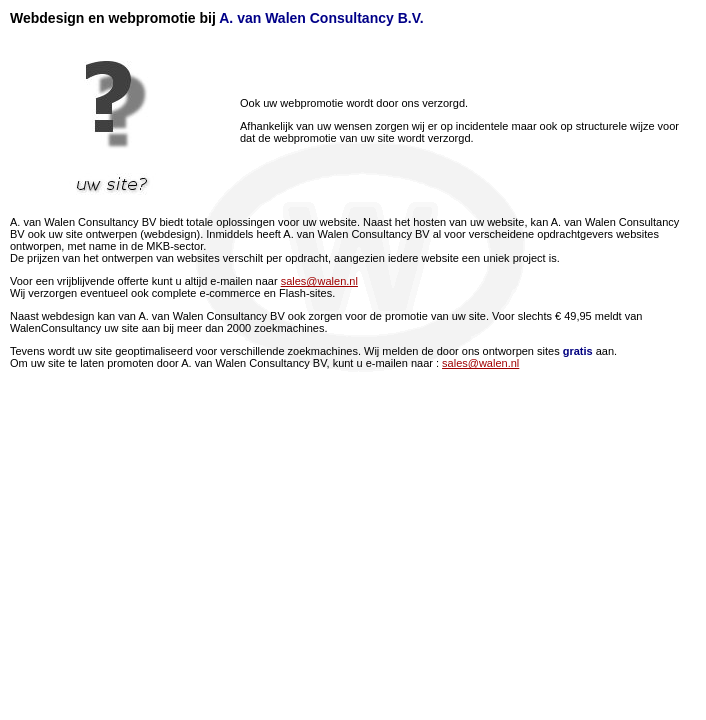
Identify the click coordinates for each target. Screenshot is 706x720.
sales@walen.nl (319, 281)
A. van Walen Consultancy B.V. (321, 18)
